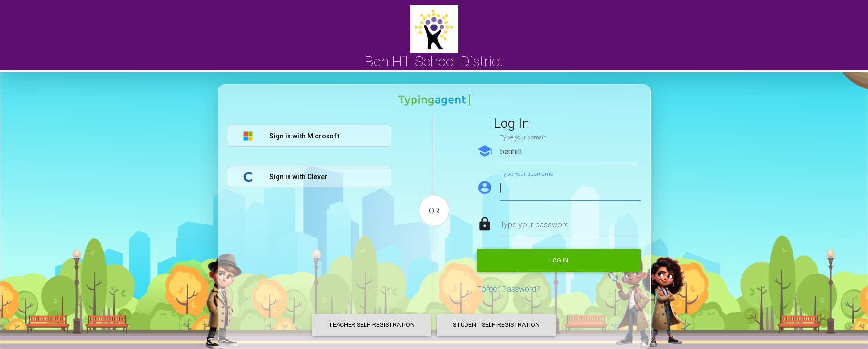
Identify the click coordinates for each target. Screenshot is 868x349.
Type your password (535, 224)
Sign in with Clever (285, 177)
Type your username (527, 174)
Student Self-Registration (496, 325)
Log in (559, 260)
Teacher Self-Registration (371, 325)
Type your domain (523, 137)
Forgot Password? (509, 289)
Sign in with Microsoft (291, 136)
